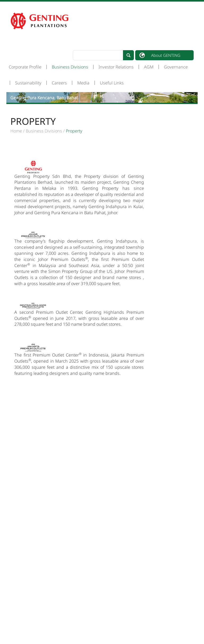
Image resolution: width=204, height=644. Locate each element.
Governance (176, 67)
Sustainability (28, 83)
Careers (59, 83)
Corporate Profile (25, 67)
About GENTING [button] (166, 55)
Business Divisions (70, 67)
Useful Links (112, 83)
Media (83, 83)
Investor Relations (116, 67)
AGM (149, 67)
